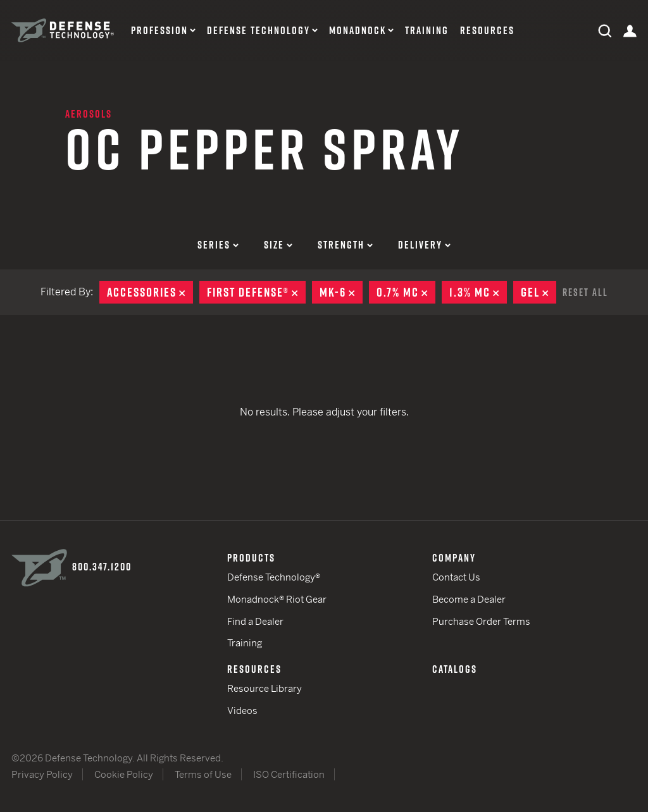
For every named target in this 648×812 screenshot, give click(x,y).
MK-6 (341, 292)
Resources (487, 31)
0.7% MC (406, 292)
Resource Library (265, 688)
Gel (539, 292)
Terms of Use (203, 774)
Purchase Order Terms (481, 621)
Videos (242, 710)
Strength (345, 245)
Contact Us (456, 577)
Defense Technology (259, 31)
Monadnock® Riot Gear (277, 599)
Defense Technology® (274, 577)
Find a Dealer (255, 621)
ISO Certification (289, 774)
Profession (159, 31)
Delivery (424, 245)
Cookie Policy (124, 774)
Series (218, 245)
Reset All (585, 292)
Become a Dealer (469, 599)
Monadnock (358, 31)
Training (427, 31)
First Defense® (256, 292)
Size (278, 245)
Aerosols (89, 114)
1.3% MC (478, 292)
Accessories (150, 292)
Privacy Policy (42, 774)
